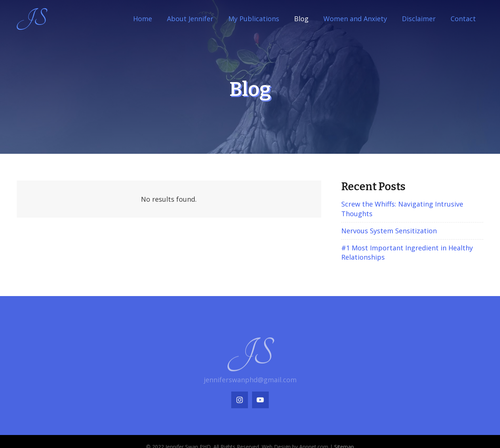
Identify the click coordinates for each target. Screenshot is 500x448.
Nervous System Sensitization (389, 231)
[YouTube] (260, 400)
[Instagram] (240, 400)
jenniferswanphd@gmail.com (250, 380)
